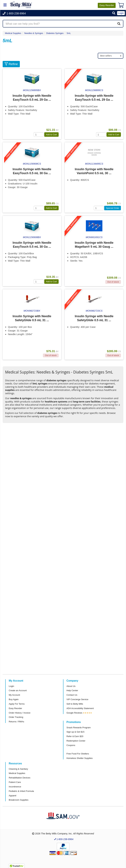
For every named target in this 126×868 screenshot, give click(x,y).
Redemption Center (76, 741)
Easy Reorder (15, 708)
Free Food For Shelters (78, 754)
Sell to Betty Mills (75, 704)
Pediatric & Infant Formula (21, 791)
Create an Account (18, 690)
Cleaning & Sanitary (18, 769)
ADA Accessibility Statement (80, 708)
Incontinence (15, 787)
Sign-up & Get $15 (76, 732)
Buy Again (14, 699)
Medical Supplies (13, 33)
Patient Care (15, 782)
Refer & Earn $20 (75, 736)
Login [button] (121, 13)
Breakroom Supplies (19, 800)
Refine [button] (11, 64)
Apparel (12, 796)
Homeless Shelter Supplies (80, 758)
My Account (14, 695)
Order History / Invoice (20, 713)
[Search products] (63, 24)
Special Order (113, 208)
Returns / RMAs (16, 722)
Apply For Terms (17, 704)
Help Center (72, 690)
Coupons (71, 745)
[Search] (119, 24)
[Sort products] (111, 56)
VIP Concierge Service (77, 699)
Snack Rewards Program (79, 728)
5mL (69, 33)
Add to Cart (51, 135)
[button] (114, 13)
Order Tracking (16, 717)
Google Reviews (74, 713)
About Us (71, 686)
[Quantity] (39, 135)
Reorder (107, 5)
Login (11, 686)
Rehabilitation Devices (19, 778)
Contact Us (72, 695)
